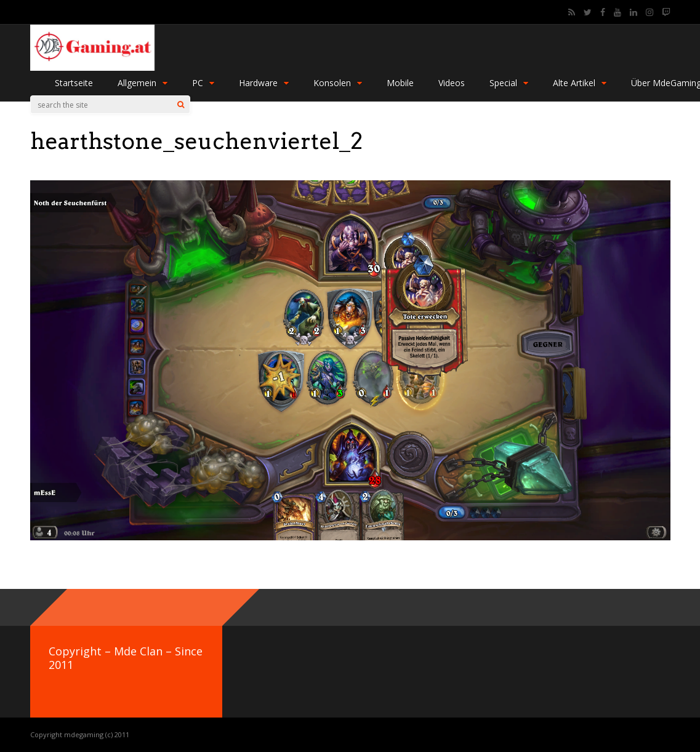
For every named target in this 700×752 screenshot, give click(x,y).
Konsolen (338, 83)
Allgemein (143, 83)
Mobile (400, 83)
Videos (452, 83)
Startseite (74, 83)
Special (509, 83)
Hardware (264, 83)
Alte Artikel (580, 83)
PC (203, 83)
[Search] (181, 105)
